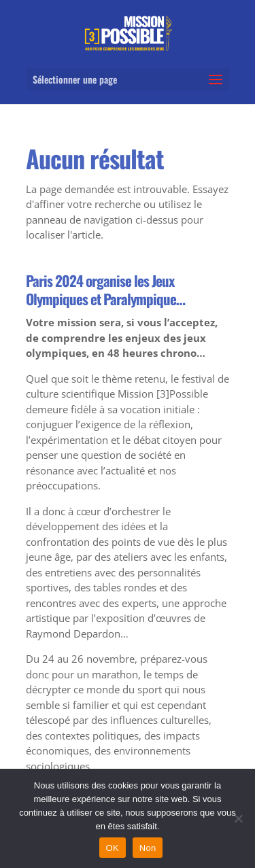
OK (113, 848)
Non (148, 848)
